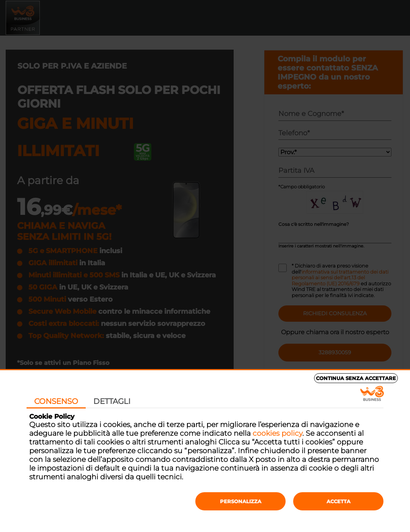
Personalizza (241, 501)
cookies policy (277, 433)
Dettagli (112, 401)
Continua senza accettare (356, 378)
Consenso (56, 401)
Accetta (339, 501)
